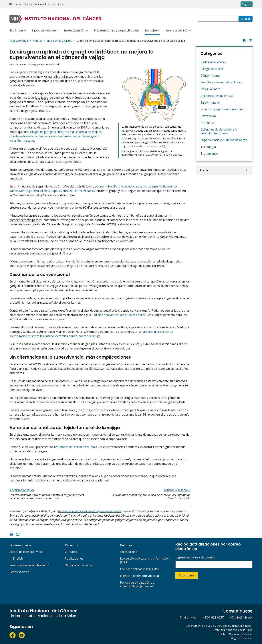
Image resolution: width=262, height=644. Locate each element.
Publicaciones (74, 558)
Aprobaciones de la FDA (217, 96)
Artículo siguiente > (177, 490)
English (247, 4)
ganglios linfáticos (61, 76)
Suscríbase (187, 575)
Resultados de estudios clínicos (222, 82)
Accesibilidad (129, 552)
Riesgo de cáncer (212, 69)
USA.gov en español (241, 638)
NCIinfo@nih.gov (241, 617)
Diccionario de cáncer (79, 565)
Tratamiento (209, 153)
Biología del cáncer (213, 62)
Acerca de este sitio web (26, 552)
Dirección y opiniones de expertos (224, 109)
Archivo (205, 170)
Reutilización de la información (30, 565)
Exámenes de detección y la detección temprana (219, 131)
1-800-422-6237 (213, 617)
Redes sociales (19, 572)
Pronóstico (208, 123)
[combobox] (218, 19)
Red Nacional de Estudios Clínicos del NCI (120, 315)
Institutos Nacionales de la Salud (233, 630)
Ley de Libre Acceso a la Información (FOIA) (145, 560)
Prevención (208, 116)
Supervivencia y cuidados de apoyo (224, 140)
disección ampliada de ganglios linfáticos (44, 253)
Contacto (71, 552)
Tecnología (208, 147)
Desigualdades (211, 89)
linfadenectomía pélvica (25, 220)
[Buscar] (246, 19)
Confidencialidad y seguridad (140, 569)
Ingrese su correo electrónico (195, 557)
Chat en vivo (188, 617)
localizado (42, 98)
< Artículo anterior (22, 490)
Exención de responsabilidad (139, 576)
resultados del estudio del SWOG (76, 447)
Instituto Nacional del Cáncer (235, 634)
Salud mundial (210, 102)
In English (16, 558)
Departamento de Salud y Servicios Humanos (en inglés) (219, 626)
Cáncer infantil (210, 76)
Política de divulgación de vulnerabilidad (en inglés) (137, 584)
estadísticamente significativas (166, 381)
